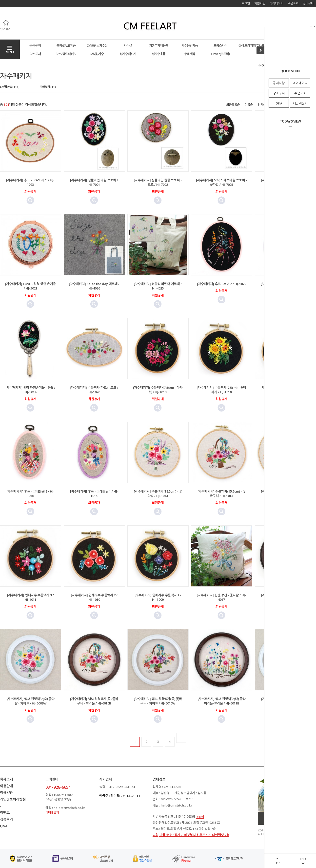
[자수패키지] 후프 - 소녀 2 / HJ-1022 (222, 284)
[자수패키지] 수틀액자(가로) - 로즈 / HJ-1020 (94, 390)
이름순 (249, 105)
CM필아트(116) (10, 87)
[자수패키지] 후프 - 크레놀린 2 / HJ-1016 (30, 494)
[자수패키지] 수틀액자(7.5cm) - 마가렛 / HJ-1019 (158, 390)
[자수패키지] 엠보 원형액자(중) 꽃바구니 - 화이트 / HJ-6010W (158, 701)
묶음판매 (35, 45)
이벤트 (5, 813)
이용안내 (6, 786)
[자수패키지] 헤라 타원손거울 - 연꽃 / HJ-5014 (30, 390)
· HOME (263, 65)
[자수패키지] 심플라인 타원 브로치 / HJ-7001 (94, 182)
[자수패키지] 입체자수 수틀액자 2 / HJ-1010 (94, 597)
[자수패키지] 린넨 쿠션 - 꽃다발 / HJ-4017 (221, 597)
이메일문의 (52, 812)
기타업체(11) (48, 87)
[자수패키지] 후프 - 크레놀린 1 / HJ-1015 (94, 494)
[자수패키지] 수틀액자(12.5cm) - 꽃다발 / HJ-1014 (158, 494)
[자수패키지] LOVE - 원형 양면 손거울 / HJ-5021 (30, 286)
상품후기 (6, 819)
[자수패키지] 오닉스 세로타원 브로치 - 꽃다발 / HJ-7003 (221, 182)
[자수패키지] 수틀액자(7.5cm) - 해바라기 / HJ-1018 (221, 390)
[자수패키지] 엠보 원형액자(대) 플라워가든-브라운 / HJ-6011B (222, 701)
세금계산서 (300, 103)
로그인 (246, 3)
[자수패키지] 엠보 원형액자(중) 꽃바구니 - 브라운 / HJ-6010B (94, 701)
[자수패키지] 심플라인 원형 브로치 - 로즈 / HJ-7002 (158, 182)
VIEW (200, 817)
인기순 (262, 105)
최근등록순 (233, 105)
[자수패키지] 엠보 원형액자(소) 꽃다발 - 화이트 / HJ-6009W (30, 701)
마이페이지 (300, 83)
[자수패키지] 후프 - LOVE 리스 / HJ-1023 (30, 182)
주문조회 (300, 93)
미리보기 (30, 200)
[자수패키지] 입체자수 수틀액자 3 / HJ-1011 (30, 597)
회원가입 (260, 3)
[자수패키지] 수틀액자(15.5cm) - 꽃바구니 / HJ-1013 (222, 494)
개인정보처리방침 (13, 799)
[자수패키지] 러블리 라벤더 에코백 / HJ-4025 (158, 286)
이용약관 (6, 793)
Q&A (279, 103)
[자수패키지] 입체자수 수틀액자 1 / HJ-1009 (158, 597)
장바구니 (279, 93)
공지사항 (279, 83)
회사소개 (6, 779)
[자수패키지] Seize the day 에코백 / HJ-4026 (94, 286)
